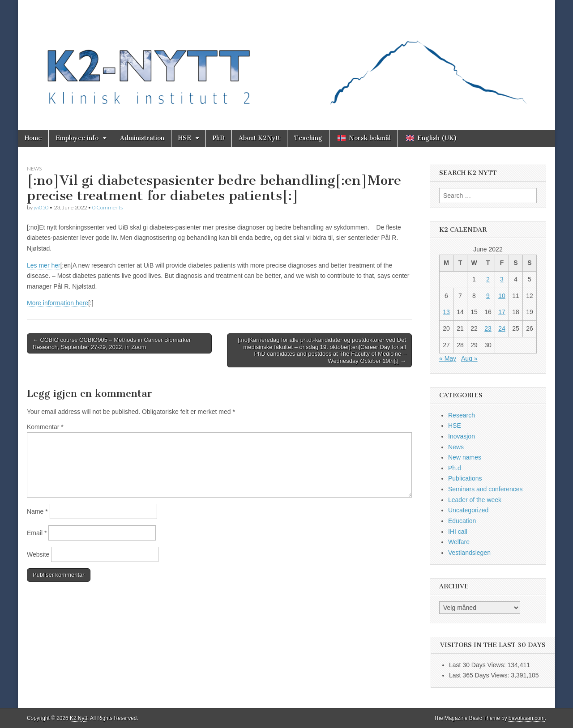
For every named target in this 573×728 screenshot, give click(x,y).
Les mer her (44, 265)
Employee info (77, 138)
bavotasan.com (527, 718)
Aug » (469, 358)
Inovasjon (462, 436)
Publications (465, 478)
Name (37, 511)
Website (38, 554)
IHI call (458, 532)
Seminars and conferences (485, 489)
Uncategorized (468, 510)
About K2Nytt (259, 138)
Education (462, 521)
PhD (219, 138)
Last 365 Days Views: (480, 675)
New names (465, 457)
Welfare (459, 542)
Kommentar (45, 427)
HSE (185, 138)
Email (37, 533)
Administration (142, 138)
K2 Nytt (79, 718)
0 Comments (107, 207)
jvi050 (41, 207)
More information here (58, 303)
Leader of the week (475, 500)
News (34, 168)
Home (33, 138)
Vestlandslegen (469, 553)
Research (462, 415)
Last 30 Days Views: (478, 665)
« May (448, 358)
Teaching (308, 138)
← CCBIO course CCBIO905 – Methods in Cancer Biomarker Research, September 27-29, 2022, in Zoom (112, 343)
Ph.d (455, 468)
